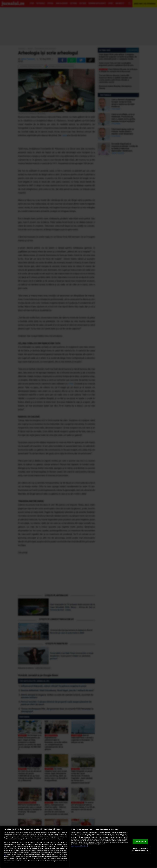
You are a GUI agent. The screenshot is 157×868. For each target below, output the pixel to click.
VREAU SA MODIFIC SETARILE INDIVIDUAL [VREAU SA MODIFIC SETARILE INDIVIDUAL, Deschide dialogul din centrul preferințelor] (140, 849)
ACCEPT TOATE (140, 842)
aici (5, 855)
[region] (78, 847)
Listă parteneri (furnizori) (79, 846)
